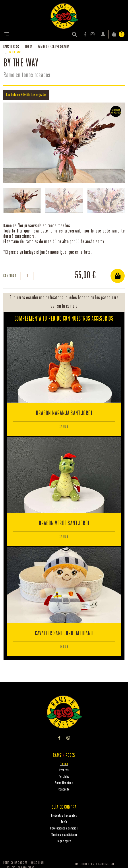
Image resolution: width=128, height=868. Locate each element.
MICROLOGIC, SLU (105, 864)
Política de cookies (15, 863)
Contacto (64, 790)
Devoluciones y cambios (64, 828)
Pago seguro (64, 841)
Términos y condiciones (64, 835)
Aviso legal (38, 863)
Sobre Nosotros (64, 783)
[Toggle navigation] (6, 34)
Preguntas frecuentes (64, 816)
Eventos (64, 770)
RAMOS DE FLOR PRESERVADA (53, 47)
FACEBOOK (85, 34)
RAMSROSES (11, 47)
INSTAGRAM (92, 34)
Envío (64, 822)
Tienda (29, 47)
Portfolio (64, 777)
